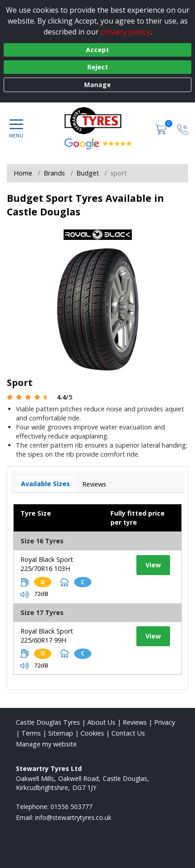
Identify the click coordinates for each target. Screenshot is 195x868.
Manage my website (46, 744)
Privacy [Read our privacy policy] (165, 722)
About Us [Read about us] (101, 722)
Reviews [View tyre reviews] (94, 484)
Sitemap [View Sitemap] (61, 733)
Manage (97, 85)
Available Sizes (45, 484)
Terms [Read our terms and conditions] (31, 733)
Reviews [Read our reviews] (135, 722)
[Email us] (73, 817)
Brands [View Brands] (54, 173)
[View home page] (97, 121)
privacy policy (125, 32)
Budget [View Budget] (88, 173)
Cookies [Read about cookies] (92, 733)
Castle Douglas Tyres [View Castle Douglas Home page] (48, 722)
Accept (97, 50)
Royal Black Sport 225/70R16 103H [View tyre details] (47, 564)
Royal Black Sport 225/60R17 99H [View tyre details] (47, 636)
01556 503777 (71, 807)
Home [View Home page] (23, 173)
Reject (98, 67)
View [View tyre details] (153, 565)
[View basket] (162, 129)
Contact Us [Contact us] (128, 733)
